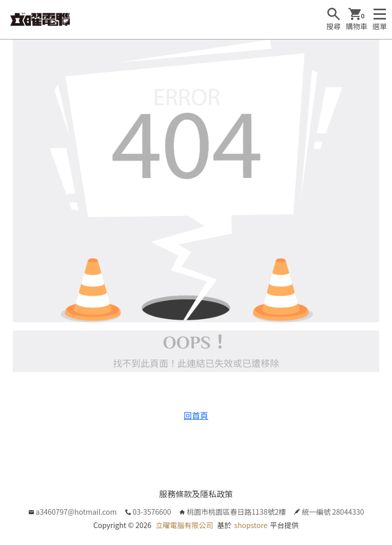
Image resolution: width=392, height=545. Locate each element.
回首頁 (196, 415)
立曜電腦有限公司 (184, 525)
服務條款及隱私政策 (196, 494)
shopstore (251, 525)
